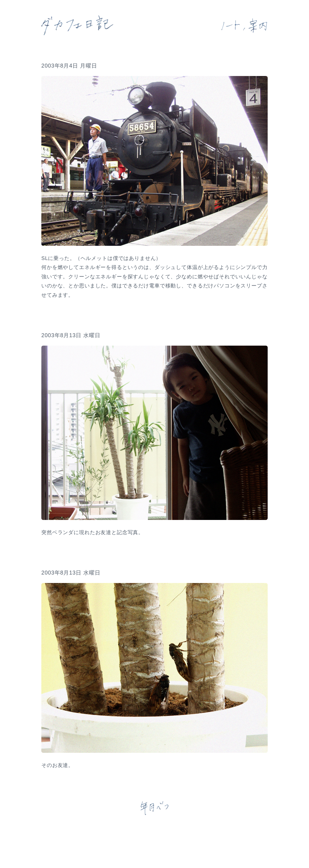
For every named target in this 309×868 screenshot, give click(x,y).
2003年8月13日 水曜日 (71, 335)
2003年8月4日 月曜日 (69, 66)
